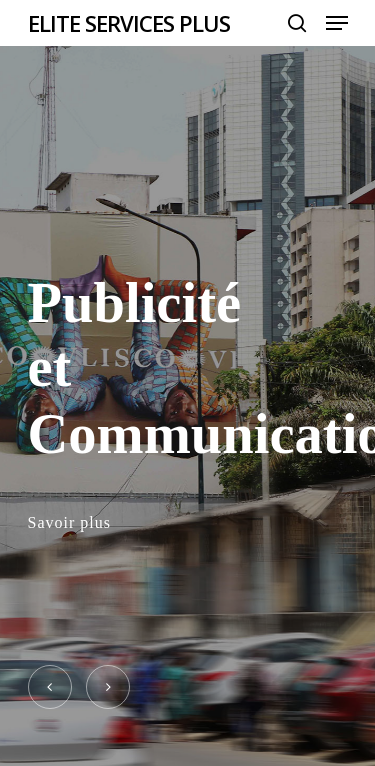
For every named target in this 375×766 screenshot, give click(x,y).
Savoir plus (69, 522)
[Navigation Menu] (337, 23)
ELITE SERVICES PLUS (129, 23)
